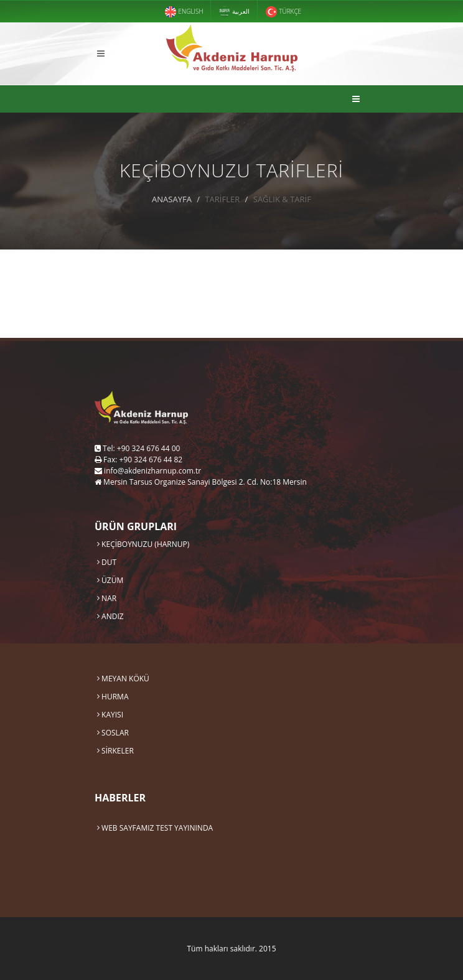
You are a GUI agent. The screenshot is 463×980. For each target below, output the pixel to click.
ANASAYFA (172, 199)
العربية (234, 12)
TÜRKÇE (283, 12)
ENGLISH (184, 12)
